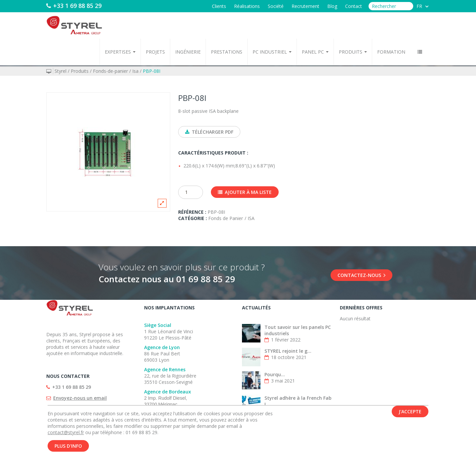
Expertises (120, 52)
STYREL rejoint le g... (288, 351)
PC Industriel (272, 52)
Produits (353, 52)
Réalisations (247, 6)
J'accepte (410, 413)
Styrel (60, 71)
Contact (354, 6)
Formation (391, 52)
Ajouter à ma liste (245, 192)
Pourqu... (275, 374)
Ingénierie (188, 52)
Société (276, 6)
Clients (219, 6)
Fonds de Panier (226, 218)
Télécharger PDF (209, 132)
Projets (155, 52)
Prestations (227, 52)
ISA (251, 218)
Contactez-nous (361, 275)
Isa (135, 71)
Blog (332, 6)
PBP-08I (152, 71)
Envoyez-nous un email (80, 398)
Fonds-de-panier (110, 71)
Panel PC (315, 52)
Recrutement (305, 6)
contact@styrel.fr (66, 434)
